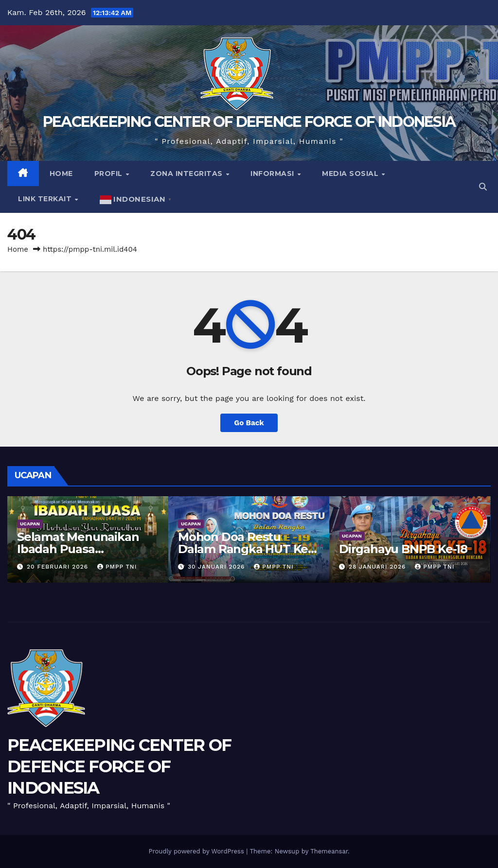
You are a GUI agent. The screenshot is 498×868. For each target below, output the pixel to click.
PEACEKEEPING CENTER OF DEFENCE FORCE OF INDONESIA (249, 122)
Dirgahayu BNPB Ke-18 (403, 549)
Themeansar (329, 851)
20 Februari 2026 (59, 567)
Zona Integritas (187, 174)
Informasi (273, 174)
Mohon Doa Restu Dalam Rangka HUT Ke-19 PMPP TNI (245, 549)
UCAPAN (30, 524)
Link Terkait (46, 199)
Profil (110, 174)
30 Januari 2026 (217, 567)
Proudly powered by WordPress (197, 851)
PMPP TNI (117, 567)
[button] (483, 187)
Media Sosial (351, 174)
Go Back (249, 423)
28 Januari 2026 (378, 567)
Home (61, 174)
